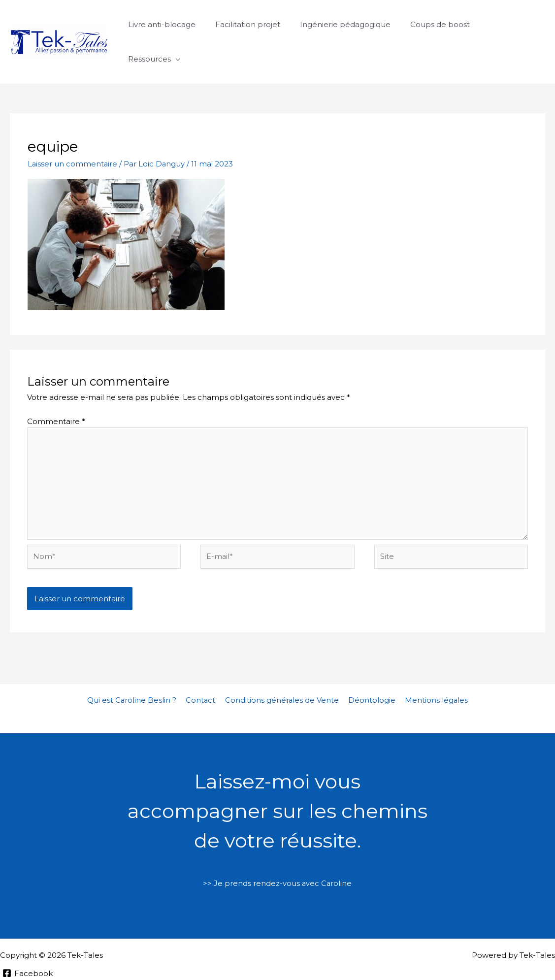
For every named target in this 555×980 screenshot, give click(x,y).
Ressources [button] (507, 24)
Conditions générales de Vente (282, 668)
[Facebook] (28, 941)
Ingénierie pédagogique (351, 24)
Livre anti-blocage (178, 24)
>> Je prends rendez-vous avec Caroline (277, 851)
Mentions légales (433, 668)
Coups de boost (441, 24)
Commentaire (56, 386)
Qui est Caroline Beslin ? (135, 668)
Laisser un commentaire (73, 129)
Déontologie (370, 668)
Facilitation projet (259, 24)
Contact (203, 668)
